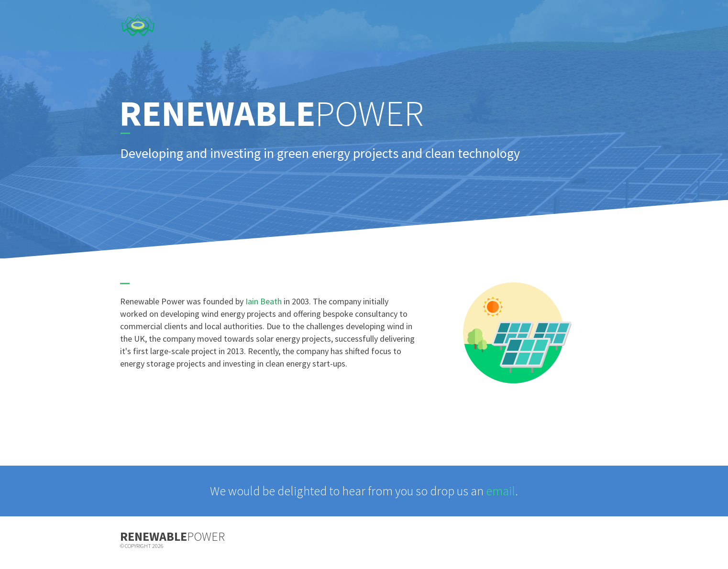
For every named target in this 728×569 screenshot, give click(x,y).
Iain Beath (264, 301)
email (501, 491)
